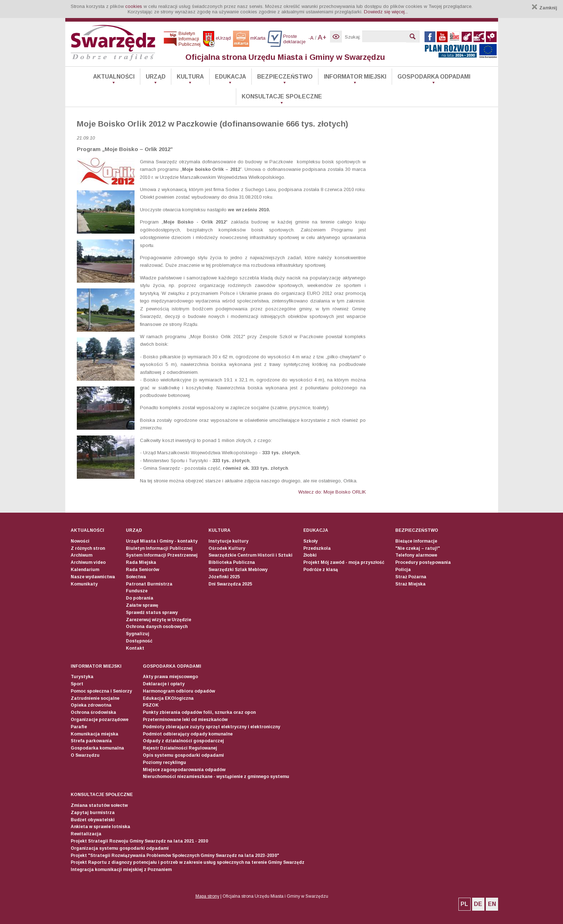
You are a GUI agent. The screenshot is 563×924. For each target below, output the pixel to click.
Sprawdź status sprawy (152, 613)
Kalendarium (85, 570)
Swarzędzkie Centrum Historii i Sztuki (250, 555)
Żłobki (310, 555)
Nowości (80, 541)
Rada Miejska (141, 562)
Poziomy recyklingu (164, 762)
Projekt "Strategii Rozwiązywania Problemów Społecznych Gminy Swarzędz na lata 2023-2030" (175, 856)
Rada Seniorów (142, 570)
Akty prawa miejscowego (170, 677)
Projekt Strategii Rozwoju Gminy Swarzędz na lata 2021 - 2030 (139, 841)
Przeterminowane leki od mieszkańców (185, 720)
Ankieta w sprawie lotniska (100, 827)
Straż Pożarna (411, 577)
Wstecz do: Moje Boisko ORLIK (332, 492)
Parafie (79, 727)
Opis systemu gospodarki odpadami (183, 755)
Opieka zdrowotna (91, 705)
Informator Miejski (355, 77)
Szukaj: (353, 37)
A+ (322, 37)
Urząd (156, 77)
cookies (134, 6)
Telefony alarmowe (416, 555)
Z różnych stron (88, 548)
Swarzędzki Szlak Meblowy (238, 570)
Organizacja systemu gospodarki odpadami (120, 848)
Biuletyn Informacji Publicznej (159, 548)
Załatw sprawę (142, 605)
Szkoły (311, 541)
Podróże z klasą (321, 570)
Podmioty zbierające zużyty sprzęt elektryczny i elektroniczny (212, 727)
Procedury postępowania (423, 562)
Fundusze (137, 591)
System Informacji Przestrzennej (162, 555)
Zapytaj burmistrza (93, 813)
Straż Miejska (410, 584)
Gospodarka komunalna (97, 748)
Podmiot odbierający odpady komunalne (188, 734)
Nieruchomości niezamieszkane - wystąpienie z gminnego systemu (216, 777)
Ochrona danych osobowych (157, 627)
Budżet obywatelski (93, 820)
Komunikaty (84, 584)
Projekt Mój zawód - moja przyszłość (344, 562)
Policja (403, 570)
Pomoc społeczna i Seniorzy (101, 691)
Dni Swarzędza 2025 (230, 584)
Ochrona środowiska (93, 712)
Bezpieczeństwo (285, 77)
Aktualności (114, 77)
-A (311, 38)
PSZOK (151, 705)
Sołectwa (136, 577)
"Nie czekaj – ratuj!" (418, 548)
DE (478, 904)
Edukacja (230, 77)
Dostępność (139, 641)
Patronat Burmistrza (149, 584)
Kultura (190, 77)
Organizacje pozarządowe (100, 720)
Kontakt (135, 648)
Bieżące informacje (416, 541)
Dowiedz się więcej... (386, 12)
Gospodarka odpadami (434, 77)
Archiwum (82, 555)
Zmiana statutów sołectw (99, 805)
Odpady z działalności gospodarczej (183, 741)
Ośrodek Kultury (227, 548)
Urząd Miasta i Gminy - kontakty (162, 541)
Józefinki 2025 (224, 577)
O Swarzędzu (85, 755)
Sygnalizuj (138, 634)
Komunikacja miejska (94, 734)
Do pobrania (140, 598)
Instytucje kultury (228, 541)
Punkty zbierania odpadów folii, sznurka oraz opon (199, 712)
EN (492, 904)
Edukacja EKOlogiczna (168, 698)
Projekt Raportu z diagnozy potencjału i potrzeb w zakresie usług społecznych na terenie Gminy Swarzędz (188, 862)
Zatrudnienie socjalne (95, 698)
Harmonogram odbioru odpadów (179, 691)
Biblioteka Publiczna (232, 562)
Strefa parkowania (91, 741)
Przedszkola (317, 548)
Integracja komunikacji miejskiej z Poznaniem (121, 870)
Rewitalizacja (86, 834)
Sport (77, 684)
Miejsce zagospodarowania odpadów (184, 770)
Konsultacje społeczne (282, 96)
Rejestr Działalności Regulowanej (180, 748)
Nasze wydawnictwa (93, 577)
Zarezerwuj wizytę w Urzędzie (159, 620)
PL (464, 904)
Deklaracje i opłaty (164, 684)
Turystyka (82, 677)
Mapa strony (207, 896)
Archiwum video (88, 562)
